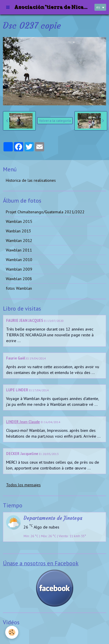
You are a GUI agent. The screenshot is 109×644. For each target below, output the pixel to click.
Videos (12, 634)
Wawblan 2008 (19, 279)
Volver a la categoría (55, 121)
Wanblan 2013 (18, 231)
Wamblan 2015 (19, 221)
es (98, 7)
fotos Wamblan (19, 288)
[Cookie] (12, 632)
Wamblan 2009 (19, 269)
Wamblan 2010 (19, 260)
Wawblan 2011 (19, 250)
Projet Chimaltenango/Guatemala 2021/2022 (45, 212)
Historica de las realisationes (31, 180)
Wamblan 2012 (19, 241)
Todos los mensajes (23, 485)
